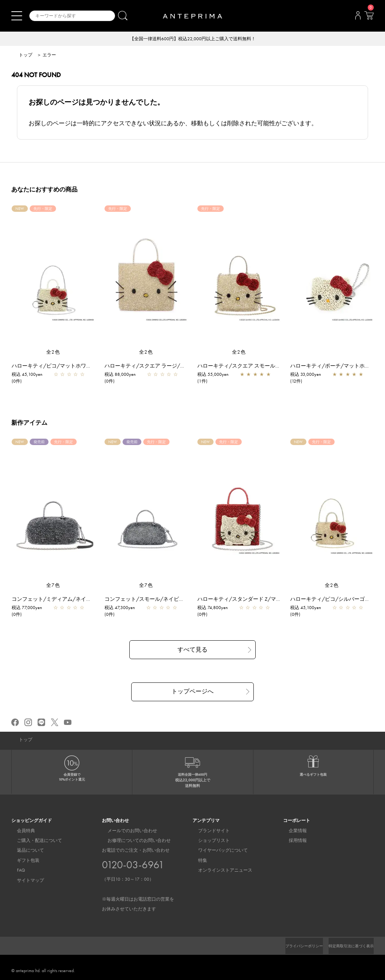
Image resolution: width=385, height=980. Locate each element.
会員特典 (20, 831)
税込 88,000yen (124, 375)
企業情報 (292, 831)
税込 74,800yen (216, 608)
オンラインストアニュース (220, 871)
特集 (197, 861)
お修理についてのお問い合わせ (133, 841)
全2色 (53, 353)
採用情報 (292, 841)
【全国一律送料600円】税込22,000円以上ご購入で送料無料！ (193, 39)
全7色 (53, 586)
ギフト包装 (23, 861)
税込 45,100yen (31, 375)
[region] (146, 278)
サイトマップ (25, 880)
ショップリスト (208, 841)
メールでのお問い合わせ (127, 831)
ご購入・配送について (34, 841)
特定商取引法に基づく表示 (347, 946)
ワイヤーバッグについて (217, 851)
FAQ (15, 871)
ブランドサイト (208, 831)
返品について (25, 851)
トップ (26, 56)
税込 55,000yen (217, 375)
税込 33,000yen (309, 375)
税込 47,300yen (124, 608)
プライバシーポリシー (291, 946)
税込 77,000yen (31, 608)
